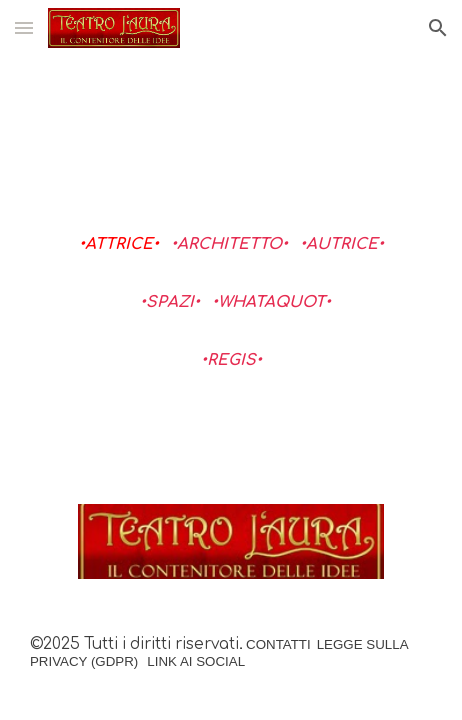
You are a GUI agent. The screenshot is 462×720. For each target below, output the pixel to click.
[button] (24, 27)
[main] (231, 310)
